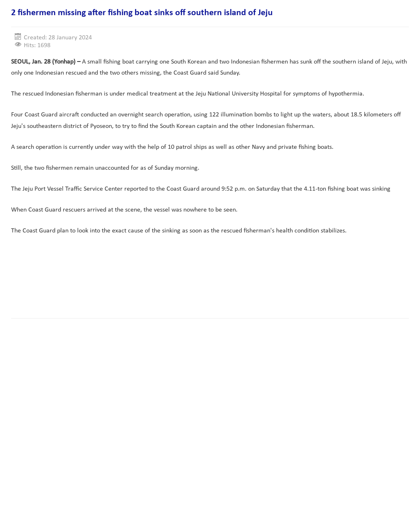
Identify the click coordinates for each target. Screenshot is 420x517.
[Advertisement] (160, 286)
